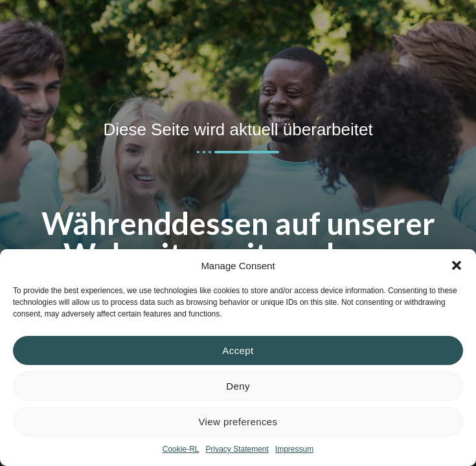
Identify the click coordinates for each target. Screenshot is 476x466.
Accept (238, 350)
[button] (457, 265)
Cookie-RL (181, 449)
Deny (238, 386)
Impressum (294, 449)
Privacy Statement (237, 449)
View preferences (238, 422)
